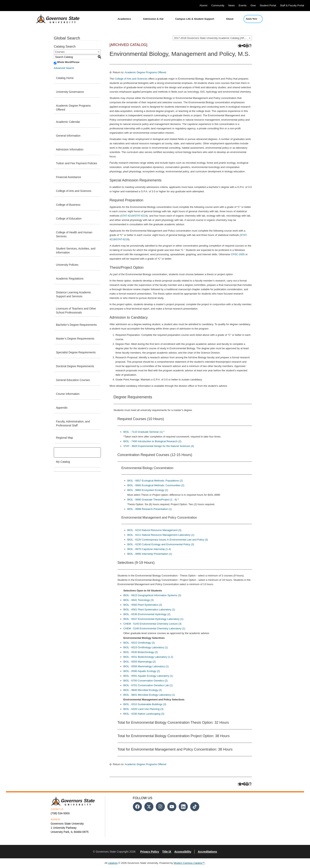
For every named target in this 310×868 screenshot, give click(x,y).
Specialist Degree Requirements (76, 352)
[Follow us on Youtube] (172, 807)
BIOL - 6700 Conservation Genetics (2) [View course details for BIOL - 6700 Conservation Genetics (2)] (146, 681)
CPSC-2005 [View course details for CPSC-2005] (238, 254)
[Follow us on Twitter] (149, 807)
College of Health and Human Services (74, 234)
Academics (124, 19)
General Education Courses (73, 380)
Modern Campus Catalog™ (189, 863)
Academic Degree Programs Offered (73, 108)
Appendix (62, 408)
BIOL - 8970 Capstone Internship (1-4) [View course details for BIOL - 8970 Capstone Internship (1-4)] (149, 549)
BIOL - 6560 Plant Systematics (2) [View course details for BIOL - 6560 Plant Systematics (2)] (143, 605)
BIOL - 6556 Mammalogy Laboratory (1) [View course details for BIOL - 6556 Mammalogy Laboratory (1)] (146, 666)
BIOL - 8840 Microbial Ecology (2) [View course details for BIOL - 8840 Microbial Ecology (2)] (143, 690)
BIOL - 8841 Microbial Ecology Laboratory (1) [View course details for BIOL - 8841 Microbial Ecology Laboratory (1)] (149, 695)
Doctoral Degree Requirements (75, 366)
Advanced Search (64, 68)
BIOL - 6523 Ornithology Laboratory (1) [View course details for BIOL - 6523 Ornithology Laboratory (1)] (146, 647)
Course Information (68, 394)
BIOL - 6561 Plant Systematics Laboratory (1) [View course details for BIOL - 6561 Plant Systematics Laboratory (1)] (149, 609)
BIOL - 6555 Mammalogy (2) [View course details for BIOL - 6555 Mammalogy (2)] (140, 662)
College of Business (68, 205)
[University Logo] (55, 19)
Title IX (167, 852)
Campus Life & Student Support (195, 19)
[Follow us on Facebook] (137, 807)
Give (253, 5)
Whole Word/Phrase (68, 62)
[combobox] (212, 38)
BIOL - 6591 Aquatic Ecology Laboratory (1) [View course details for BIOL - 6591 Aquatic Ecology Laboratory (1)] (148, 676)
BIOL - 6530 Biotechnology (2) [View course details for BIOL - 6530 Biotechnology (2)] (141, 652)
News (232, 5)
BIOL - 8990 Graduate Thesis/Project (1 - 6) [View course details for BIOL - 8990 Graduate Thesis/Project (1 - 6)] (152, 500)
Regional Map (64, 438)
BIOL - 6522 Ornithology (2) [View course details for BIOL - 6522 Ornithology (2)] (139, 643)
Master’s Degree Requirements (75, 339)
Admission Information (70, 149)
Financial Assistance (69, 177)
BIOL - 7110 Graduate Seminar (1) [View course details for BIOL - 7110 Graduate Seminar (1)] (143, 432)
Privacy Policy (150, 852)
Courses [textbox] (60, 52)
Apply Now (253, 19)
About (230, 19)
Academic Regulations (70, 279)
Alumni (203, 5)
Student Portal (268, 5)
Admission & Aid (153, 19)
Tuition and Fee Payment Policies (77, 163)
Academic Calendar (68, 122)
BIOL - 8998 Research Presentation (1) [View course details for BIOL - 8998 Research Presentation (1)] (150, 509)
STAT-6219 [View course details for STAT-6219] (141, 216)
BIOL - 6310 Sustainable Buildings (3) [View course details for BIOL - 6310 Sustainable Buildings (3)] (145, 704)
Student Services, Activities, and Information (76, 251)
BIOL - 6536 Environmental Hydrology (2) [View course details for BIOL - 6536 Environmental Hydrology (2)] (147, 614)
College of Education (69, 219)
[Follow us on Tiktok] (195, 807)
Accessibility (183, 852)
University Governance (70, 92)
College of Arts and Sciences (74, 191)
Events (243, 5)
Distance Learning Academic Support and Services (73, 294)
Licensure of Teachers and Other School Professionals (76, 311)
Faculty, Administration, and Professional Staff (73, 423)
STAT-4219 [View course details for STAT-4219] (127, 216)
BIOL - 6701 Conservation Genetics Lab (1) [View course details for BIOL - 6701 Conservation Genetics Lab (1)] (148, 685)
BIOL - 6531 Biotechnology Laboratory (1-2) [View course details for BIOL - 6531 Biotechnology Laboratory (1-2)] (148, 657)
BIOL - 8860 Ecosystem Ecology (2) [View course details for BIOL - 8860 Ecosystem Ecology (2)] (148, 490)
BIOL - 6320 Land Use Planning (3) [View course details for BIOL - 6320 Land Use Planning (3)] (143, 709)
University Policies (67, 265)
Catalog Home (65, 78)
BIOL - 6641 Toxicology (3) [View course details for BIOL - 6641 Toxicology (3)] (138, 600)
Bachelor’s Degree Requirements (76, 325)
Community (218, 5)
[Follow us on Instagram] (160, 807)
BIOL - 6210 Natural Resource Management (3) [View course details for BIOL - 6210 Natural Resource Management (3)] (154, 530)
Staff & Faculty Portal (292, 5)
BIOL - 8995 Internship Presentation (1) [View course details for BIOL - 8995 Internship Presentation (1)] (150, 554)
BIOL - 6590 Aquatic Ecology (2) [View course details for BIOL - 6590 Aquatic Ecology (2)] (142, 671)
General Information (68, 136)
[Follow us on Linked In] (183, 807)
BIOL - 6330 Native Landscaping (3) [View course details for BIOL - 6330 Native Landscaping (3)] (144, 714)
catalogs (113, 863)
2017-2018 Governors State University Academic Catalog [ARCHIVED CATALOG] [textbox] (213, 38)
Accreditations (207, 852)
